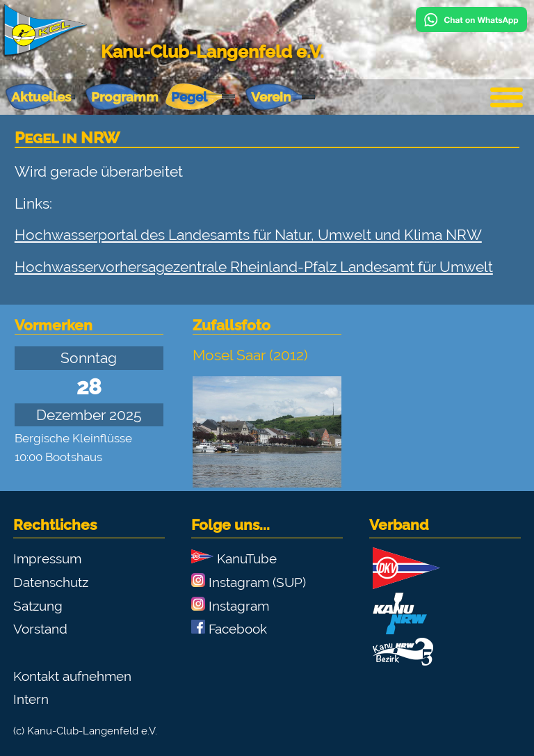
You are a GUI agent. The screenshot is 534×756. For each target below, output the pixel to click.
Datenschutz (51, 582)
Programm (125, 97)
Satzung (38, 606)
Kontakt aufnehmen (72, 676)
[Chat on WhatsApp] (471, 27)
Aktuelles (41, 97)
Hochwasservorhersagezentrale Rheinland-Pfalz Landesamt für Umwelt (254, 267)
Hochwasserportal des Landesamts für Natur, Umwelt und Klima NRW (248, 235)
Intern (31, 699)
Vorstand (40, 629)
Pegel (189, 97)
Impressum (47, 558)
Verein (271, 97)
